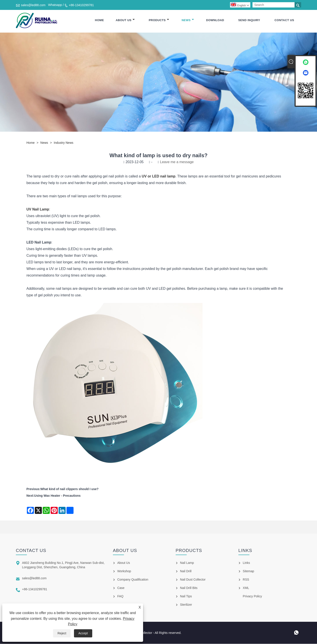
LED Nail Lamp (39, 243)
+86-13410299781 (81, 5)
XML (246, 588)
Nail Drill (186, 571)
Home (99, 20)
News (188, 20)
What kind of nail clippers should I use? (70, 489)
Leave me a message (177, 162)
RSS (246, 580)
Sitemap (248, 571)
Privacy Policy (252, 596)
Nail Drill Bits (189, 588)
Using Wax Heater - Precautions (57, 496)
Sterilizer (186, 605)
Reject (62, 633)
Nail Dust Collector (193, 580)
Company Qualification (133, 580)
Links (246, 563)
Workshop (124, 571)
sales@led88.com (33, 5)
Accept (83, 633)
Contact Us (284, 20)
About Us (125, 20)
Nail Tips (186, 596)
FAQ (120, 596)
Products (159, 20)
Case (121, 588)
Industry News (64, 143)
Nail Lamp (187, 563)
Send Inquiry (249, 20)
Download (215, 20)
